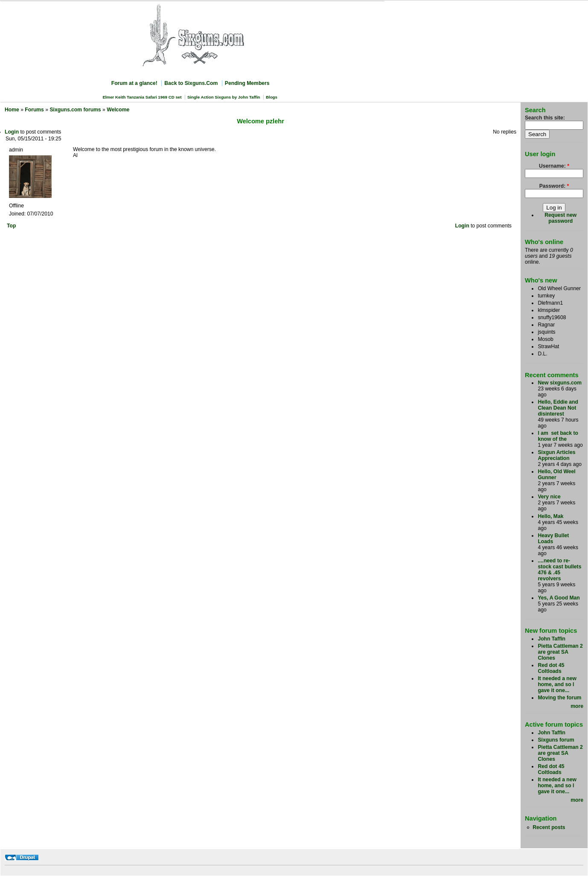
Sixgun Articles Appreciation (556, 455)
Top (11, 226)
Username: (554, 166)
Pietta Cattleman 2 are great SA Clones (560, 652)
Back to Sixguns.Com (191, 83)
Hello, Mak (550, 516)
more (577, 706)
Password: (554, 186)
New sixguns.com (560, 383)
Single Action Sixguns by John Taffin (224, 97)
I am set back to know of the (558, 436)
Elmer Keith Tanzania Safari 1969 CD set (142, 97)
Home (12, 110)
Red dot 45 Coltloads (551, 668)
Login (12, 132)
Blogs (272, 97)
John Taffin (552, 639)
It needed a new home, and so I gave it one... (557, 684)
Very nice (549, 497)
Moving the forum (559, 698)
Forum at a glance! (134, 83)
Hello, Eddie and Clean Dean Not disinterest (558, 408)
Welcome (118, 110)
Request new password (560, 218)
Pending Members (247, 83)
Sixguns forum (556, 740)
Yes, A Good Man (559, 598)
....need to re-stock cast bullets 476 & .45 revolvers (559, 570)
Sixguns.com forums (75, 110)
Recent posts (549, 827)
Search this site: (545, 118)
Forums (34, 110)
